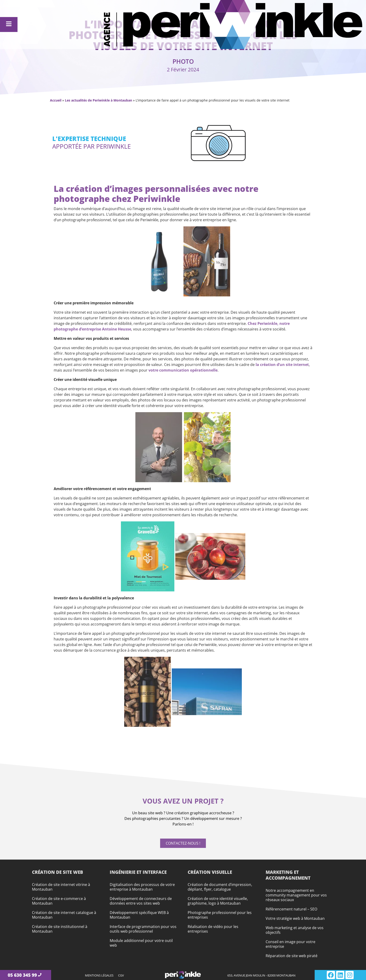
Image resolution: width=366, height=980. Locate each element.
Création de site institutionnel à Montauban (60, 929)
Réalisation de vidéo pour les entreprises (213, 929)
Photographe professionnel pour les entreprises (220, 915)
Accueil (56, 100)
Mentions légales (99, 975)
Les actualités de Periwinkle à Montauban (99, 100)
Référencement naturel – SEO (291, 909)
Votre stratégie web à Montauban (295, 918)
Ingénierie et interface (138, 872)
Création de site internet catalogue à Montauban (64, 915)
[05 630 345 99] (40, 975)
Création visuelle (210, 872)
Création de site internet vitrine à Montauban (61, 887)
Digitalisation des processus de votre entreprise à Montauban (142, 887)
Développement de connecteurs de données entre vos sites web (141, 901)
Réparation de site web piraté (292, 956)
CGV (121, 975)
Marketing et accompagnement (288, 875)
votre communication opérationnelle (183, 370)
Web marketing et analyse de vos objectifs (295, 930)
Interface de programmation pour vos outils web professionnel (143, 929)
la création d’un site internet (282, 365)
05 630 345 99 (22, 975)
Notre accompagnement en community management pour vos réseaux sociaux (296, 895)
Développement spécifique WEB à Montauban (139, 915)
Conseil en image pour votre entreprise (290, 944)
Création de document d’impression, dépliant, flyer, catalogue (220, 887)
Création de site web (58, 872)
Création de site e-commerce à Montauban (59, 901)
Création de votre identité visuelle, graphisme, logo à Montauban (218, 901)
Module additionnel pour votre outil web (141, 943)
